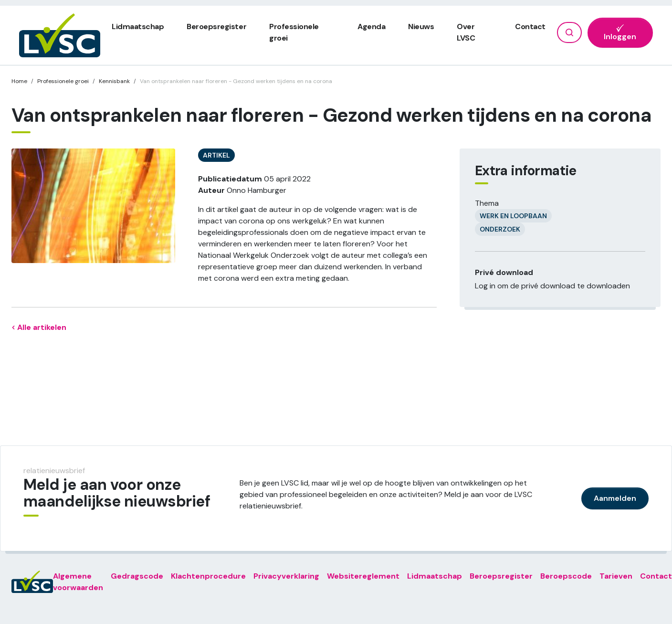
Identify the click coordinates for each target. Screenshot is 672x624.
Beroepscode (566, 576)
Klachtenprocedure (208, 576)
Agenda (371, 26)
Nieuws (421, 26)
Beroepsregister (216, 26)
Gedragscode (137, 576)
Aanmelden (615, 498)
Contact (530, 26)
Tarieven (616, 576)
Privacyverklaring (286, 576)
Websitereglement (363, 576)
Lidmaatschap (138, 26)
